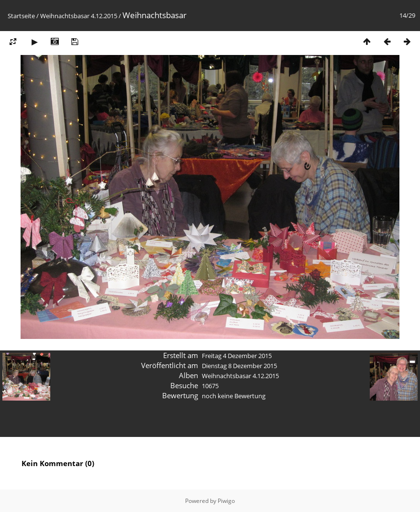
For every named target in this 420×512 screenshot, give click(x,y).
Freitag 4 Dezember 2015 (237, 356)
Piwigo (226, 501)
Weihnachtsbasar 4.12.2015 (79, 16)
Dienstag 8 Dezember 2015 (239, 366)
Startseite (21, 16)
